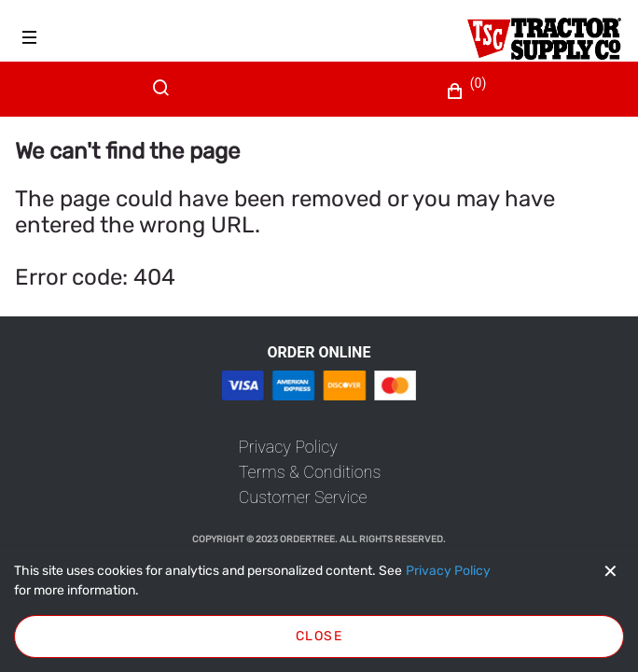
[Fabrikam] (544, 39)
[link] (288, 447)
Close (319, 636)
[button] (469, 91)
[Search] (165, 99)
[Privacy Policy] (448, 571)
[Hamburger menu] (30, 37)
